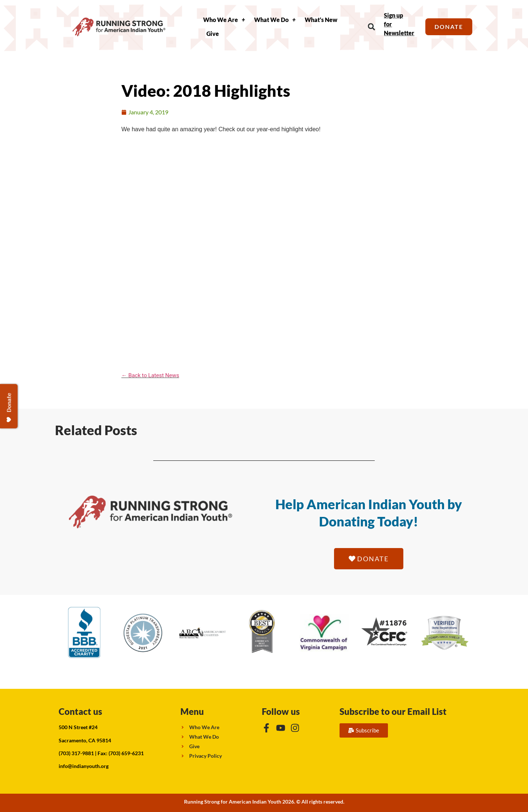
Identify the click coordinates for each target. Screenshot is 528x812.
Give (213, 34)
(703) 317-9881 (76, 753)
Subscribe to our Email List (393, 711)
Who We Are (224, 20)
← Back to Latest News (150, 375)
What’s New (321, 20)
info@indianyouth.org (84, 766)
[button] (372, 27)
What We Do (275, 20)
